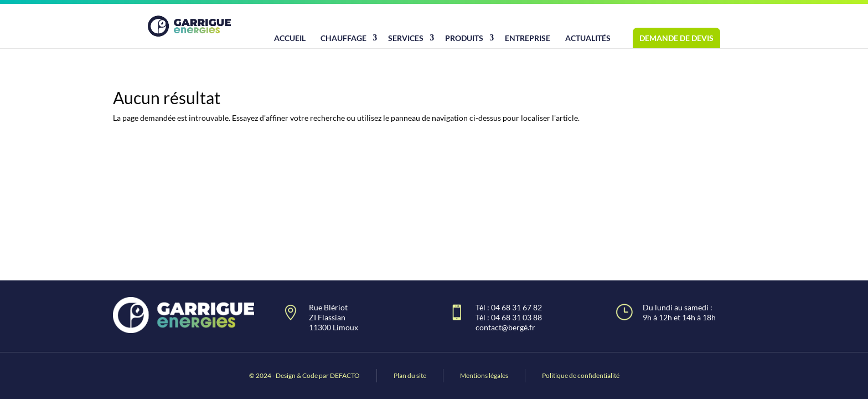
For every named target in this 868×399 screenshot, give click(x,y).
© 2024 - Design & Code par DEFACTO (304, 375)
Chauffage (343, 38)
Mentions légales (484, 375)
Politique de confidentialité (581, 375)
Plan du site (410, 375)
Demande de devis (676, 38)
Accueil (290, 38)
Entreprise (528, 38)
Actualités (588, 38)
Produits (464, 38)
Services (406, 38)
